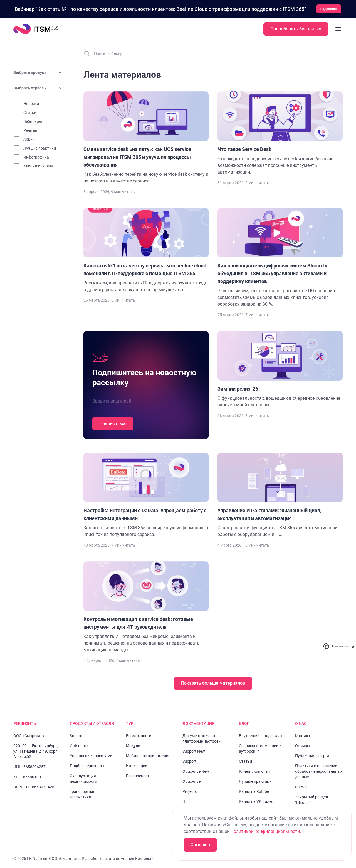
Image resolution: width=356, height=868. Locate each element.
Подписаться (113, 424)
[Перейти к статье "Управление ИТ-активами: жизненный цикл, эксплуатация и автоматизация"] (280, 495)
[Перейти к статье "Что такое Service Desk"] (280, 133)
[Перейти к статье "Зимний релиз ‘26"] (280, 370)
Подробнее (329, 9)
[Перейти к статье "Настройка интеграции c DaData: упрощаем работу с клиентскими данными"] (146, 495)
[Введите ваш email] (146, 401)
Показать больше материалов (213, 683)
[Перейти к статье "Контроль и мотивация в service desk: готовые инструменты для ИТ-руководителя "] (146, 607)
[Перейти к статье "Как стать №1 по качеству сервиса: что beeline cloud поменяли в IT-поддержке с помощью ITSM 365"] (146, 250)
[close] (353, 646)
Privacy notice (340, 646)
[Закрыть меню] (338, 29)
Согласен (200, 845)
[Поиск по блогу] (216, 53)
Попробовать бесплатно (296, 29)
